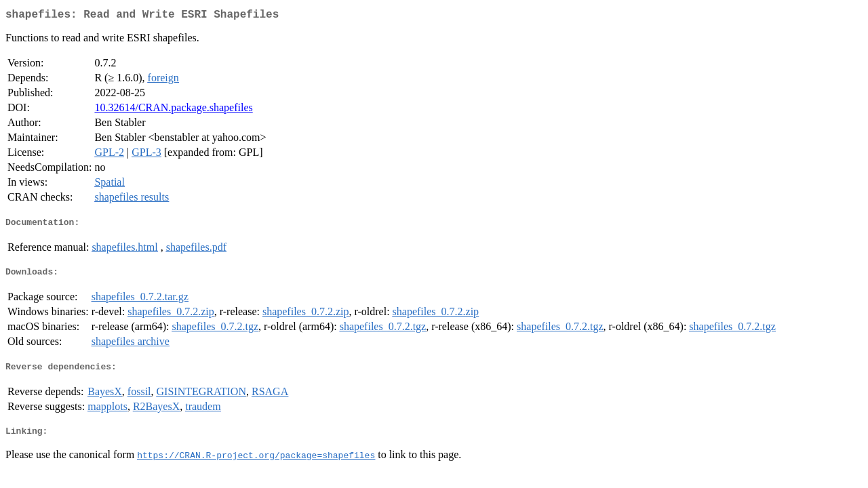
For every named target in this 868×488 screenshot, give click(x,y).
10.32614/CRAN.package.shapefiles (173, 110)
